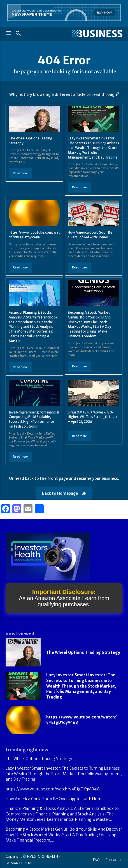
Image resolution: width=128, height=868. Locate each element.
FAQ (96, 860)
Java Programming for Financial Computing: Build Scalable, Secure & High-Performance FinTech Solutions (34, 419)
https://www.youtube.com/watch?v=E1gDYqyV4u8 (34, 235)
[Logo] (93, 34)
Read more (20, 173)
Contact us (114, 860)
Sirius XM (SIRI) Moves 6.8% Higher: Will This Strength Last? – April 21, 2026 (93, 417)
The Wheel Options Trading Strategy (83, 652)
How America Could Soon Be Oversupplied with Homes (90, 235)
